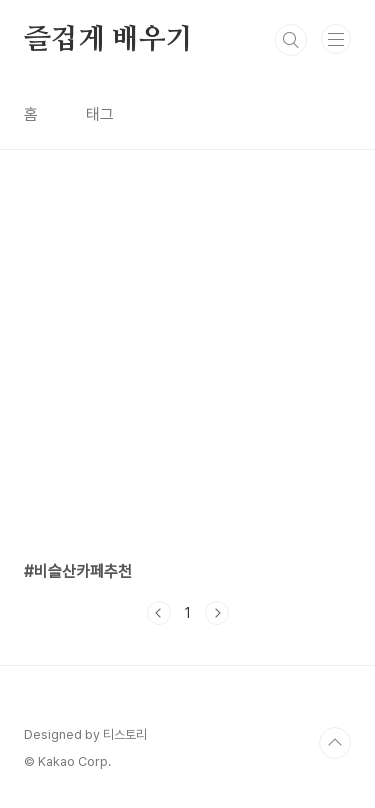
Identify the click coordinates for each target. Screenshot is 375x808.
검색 (291, 40)
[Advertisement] (187, 337)
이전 (159, 613)
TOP (335, 743)
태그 (100, 114)
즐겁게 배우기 (108, 40)
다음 (217, 613)
